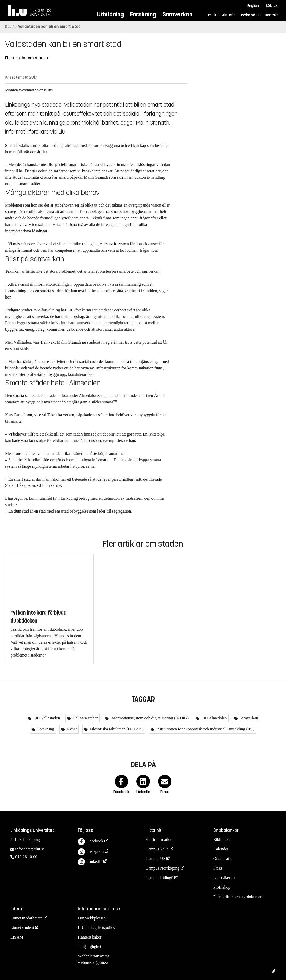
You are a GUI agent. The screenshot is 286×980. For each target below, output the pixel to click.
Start (10, 27)
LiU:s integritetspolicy (96, 928)
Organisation (224, 859)
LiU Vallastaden (46, 718)
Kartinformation (159, 840)
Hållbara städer (85, 718)
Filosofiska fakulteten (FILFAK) (116, 729)
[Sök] (271, 6)
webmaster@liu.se (93, 962)
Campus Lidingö (160, 878)
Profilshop (222, 887)
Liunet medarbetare (26, 918)
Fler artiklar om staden (27, 58)
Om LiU (212, 15)
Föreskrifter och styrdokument (238, 897)
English (253, 6)
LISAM (17, 937)
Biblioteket (222, 840)
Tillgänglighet (89, 946)
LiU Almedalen (213, 718)
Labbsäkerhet (224, 878)
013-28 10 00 (26, 857)
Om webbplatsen (92, 918)
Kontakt (272, 15)
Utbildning (110, 14)
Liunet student (22, 928)
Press (218, 868)
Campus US (156, 859)
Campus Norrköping (163, 868)
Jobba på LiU (250, 15)
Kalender (221, 849)
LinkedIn (90, 862)
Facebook (91, 842)
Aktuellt (228, 15)
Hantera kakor (90, 937)
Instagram (91, 852)
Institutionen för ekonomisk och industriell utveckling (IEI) (205, 729)
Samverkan (177, 14)
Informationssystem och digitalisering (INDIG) (149, 718)
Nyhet (71, 729)
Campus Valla (157, 849)
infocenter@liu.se (30, 849)
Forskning (143, 14)
